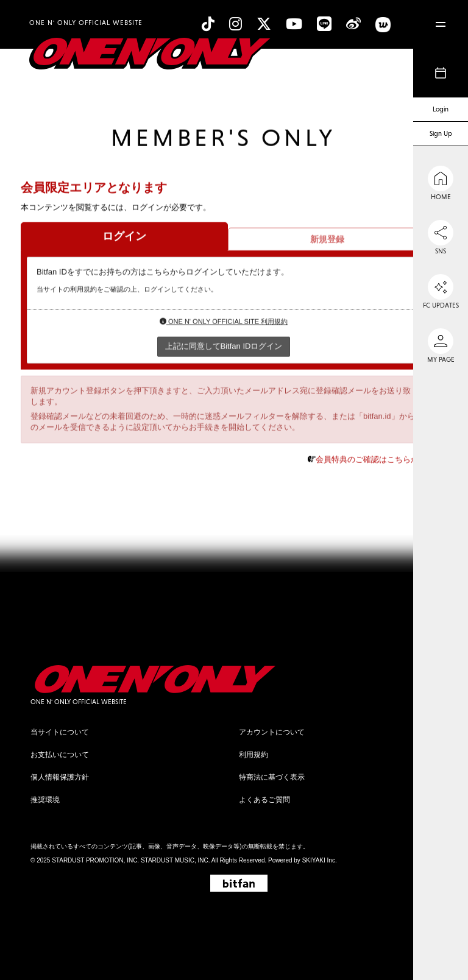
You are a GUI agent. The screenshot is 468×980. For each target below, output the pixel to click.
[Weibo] (353, 24)
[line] (324, 24)
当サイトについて (60, 732)
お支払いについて (60, 755)
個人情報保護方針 (60, 777)
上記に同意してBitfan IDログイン (224, 346)
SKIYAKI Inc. (320, 860)
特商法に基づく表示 (272, 777)
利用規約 (253, 755)
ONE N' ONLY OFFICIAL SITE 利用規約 (224, 322)
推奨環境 (45, 800)
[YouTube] (294, 24)
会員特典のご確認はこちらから (371, 460)
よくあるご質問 (264, 800)
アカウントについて (272, 732)
